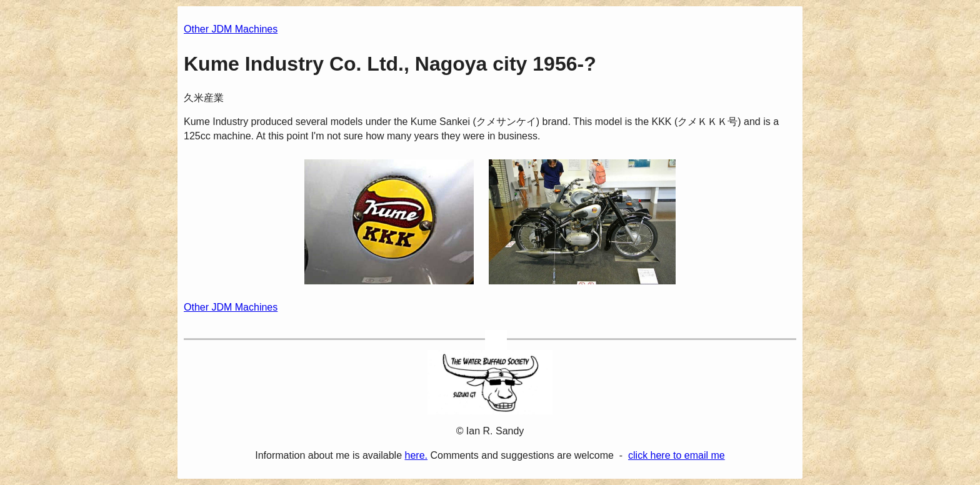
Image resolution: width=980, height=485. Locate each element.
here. (416, 455)
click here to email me (677, 455)
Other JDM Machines (231, 29)
